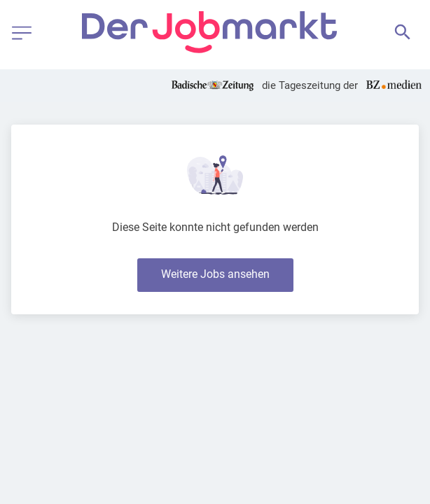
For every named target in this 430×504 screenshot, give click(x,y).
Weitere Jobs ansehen (215, 274)
